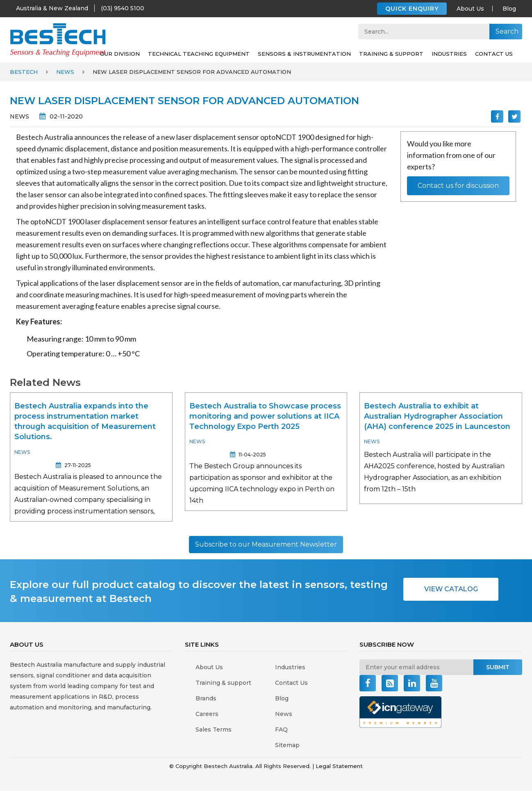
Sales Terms (214, 729)
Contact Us (494, 54)
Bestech (24, 72)
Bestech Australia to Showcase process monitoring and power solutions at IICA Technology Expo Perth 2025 (265, 416)
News (65, 72)
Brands (206, 698)
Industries (449, 54)
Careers (207, 714)
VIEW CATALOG (451, 589)
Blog (509, 9)
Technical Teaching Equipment (199, 54)
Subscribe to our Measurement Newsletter (266, 544)
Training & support (391, 54)
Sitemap (287, 745)
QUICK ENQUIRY (412, 9)
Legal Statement (339, 766)
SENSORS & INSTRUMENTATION (304, 54)
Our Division (120, 54)
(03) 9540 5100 (123, 8)
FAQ (281, 729)
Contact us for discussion (458, 186)
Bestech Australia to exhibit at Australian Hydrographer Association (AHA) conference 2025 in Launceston (437, 416)
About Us (470, 9)
